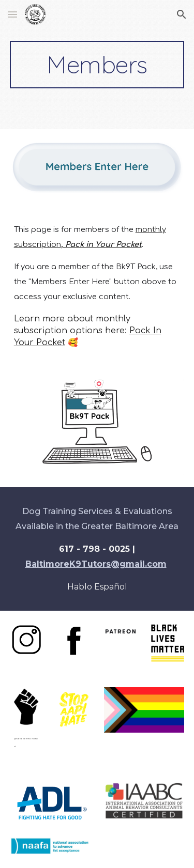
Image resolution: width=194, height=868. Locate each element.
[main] (97, 65)
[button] (12, 14)
